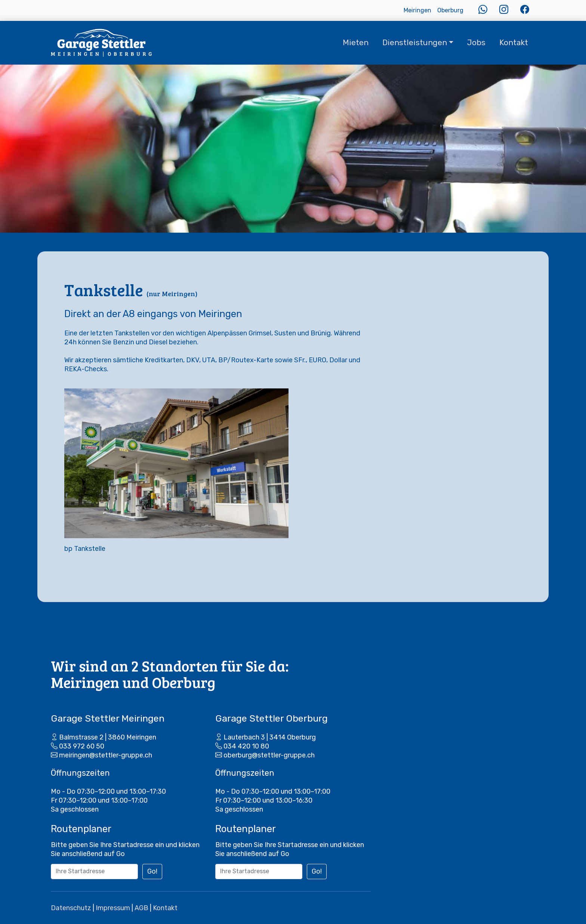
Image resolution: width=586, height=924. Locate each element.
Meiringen (417, 10)
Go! (152, 871)
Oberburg (450, 10)
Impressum (113, 908)
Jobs (476, 43)
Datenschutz (71, 908)
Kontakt (514, 43)
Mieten (356, 43)
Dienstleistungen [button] (415, 43)
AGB (141, 908)
